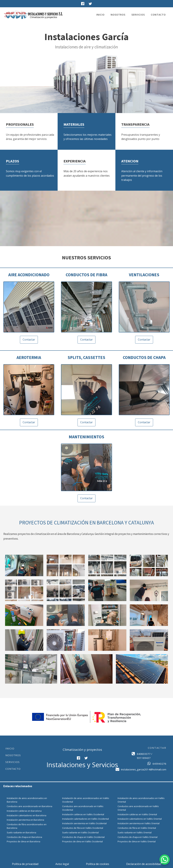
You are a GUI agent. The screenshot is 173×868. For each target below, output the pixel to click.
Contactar (29, 340)
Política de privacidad (25, 864)
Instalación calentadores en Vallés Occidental (85, 819)
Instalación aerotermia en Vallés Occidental (84, 823)
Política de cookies (98, 864)
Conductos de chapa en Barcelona (24, 837)
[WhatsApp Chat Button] (165, 860)
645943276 (159, 764)
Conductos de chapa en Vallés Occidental (83, 837)
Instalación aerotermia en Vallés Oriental (139, 823)
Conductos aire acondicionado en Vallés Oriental (138, 808)
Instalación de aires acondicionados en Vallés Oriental (141, 800)
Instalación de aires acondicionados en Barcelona (27, 800)
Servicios (138, 15)
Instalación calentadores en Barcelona (27, 815)
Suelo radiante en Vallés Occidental (80, 832)
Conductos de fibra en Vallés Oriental (137, 828)
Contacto (158, 15)
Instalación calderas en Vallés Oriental (137, 814)
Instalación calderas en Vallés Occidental (83, 814)
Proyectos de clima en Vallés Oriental (137, 841)
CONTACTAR (157, 748)
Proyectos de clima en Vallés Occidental (82, 841)
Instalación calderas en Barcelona (24, 811)
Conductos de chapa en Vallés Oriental (138, 837)
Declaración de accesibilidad (144, 864)
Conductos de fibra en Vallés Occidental (83, 828)
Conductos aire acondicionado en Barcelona (29, 806)
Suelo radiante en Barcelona (21, 832)
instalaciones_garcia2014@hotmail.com (144, 769)
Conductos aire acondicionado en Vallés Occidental (83, 808)
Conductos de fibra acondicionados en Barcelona (27, 826)
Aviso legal (62, 864)
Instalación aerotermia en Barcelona (25, 820)
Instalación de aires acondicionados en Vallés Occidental (86, 800)
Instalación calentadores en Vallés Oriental (140, 819)
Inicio (100, 15)
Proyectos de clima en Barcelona (23, 841)
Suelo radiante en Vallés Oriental (135, 832)
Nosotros (118, 15)
